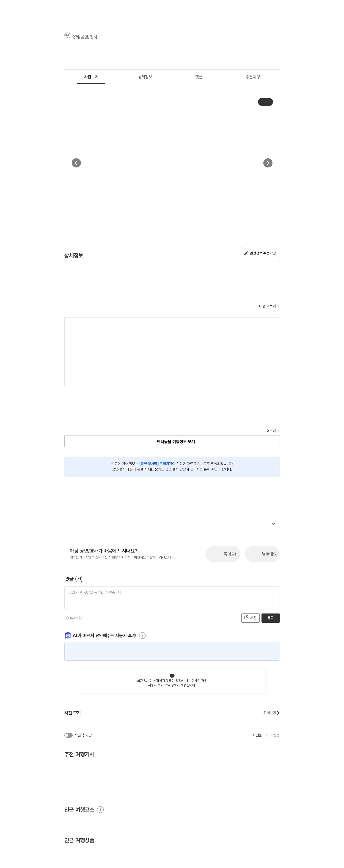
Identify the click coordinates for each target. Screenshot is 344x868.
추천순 (275, 735)
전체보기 (272, 713)
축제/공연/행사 (84, 37)
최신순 (257, 735)
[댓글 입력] (172, 598)
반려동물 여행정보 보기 (176, 442)
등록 (271, 618)
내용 (268, 306)
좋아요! (230, 554)
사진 (250, 617)
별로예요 (269, 554)
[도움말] (67, 618)
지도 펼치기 (270, 376)
